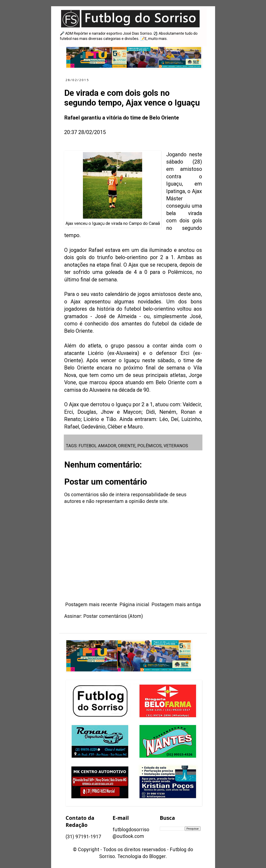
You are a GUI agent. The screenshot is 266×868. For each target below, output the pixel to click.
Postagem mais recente (91, 605)
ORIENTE (127, 446)
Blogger (157, 856)
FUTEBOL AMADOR (97, 446)
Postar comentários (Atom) (113, 616)
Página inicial (134, 605)
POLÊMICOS (150, 446)
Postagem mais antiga (176, 605)
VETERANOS (176, 446)
